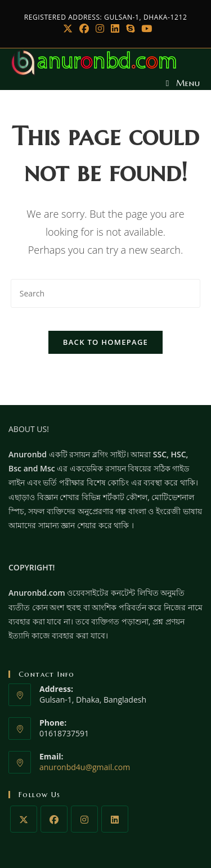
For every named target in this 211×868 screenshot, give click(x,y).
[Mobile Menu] (183, 83)
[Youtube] (145, 29)
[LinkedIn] (115, 29)
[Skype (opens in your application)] (130, 29)
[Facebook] (84, 29)
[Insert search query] (106, 293)
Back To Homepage (105, 342)
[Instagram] (100, 29)
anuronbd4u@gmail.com (85, 767)
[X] (68, 29)
